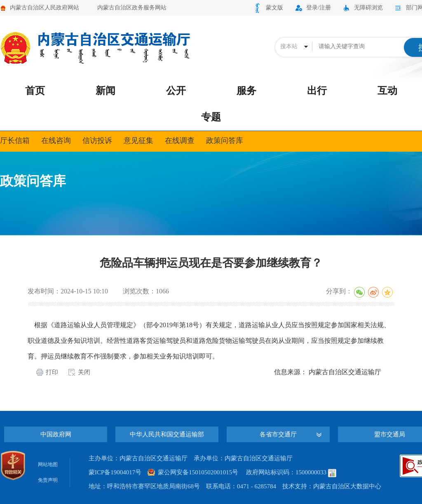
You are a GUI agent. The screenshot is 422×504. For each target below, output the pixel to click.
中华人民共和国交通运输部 (167, 434)
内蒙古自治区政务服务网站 (132, 8)
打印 (52, 372)
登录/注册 (319, 8)
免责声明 (48, 480)
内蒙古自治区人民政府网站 (45, 8)
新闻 (105, 91)
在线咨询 (56, 141)
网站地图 (48, 464)
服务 (246, 91)
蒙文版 (274, 8)
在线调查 (180, 141)
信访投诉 (97, 141)
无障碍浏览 (368, 8)
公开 (176, 91)
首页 (35, 91)
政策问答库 (225, 141)
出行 (317, 91)
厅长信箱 (15, 141)
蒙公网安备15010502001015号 (198, 472)
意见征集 (138, 141)
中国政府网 (56, 434)
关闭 (84, 372)
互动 (387, 91)
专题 (211, 117)
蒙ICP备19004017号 (115, 472)
